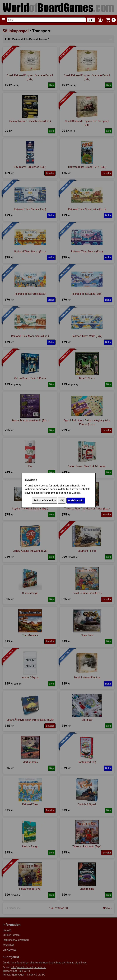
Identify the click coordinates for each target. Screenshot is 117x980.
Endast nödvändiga (45, 501)
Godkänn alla (76, 501)
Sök (91, 20)
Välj (62, 501)
